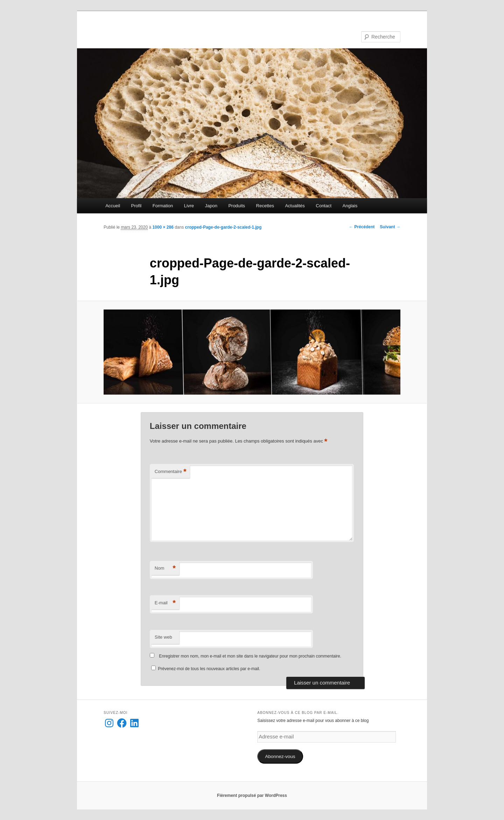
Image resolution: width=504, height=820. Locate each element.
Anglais (350, 206)
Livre (189, 206)
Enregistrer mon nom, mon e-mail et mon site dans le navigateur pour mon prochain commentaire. (250, 656)
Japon (211, 206)
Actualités (295, 206)
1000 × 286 (163, 227)
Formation (163, 206)
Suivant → (390, 227)
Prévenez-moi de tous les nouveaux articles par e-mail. (209, 669)
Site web (163, 637)
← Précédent (362, 227)
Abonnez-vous (280, 756)
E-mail (165, 603)
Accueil (113, 206)
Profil (136, 206)
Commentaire (171, 472)
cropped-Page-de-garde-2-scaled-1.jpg (223, 227)
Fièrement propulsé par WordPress (252, 795)
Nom (165, 568)
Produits (237, 206)
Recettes (265, 206)
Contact (324, 206)
